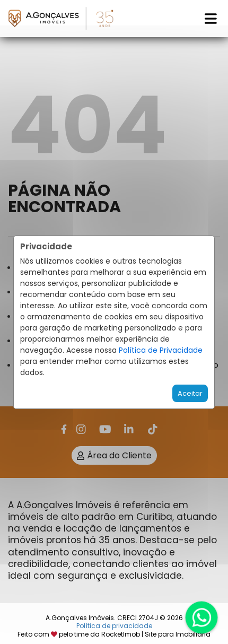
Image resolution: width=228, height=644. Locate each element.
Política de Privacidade (161, 350)
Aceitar (190, 393)
